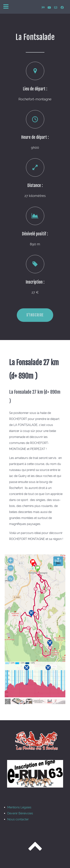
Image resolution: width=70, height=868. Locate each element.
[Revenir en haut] (35, 850)
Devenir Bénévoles (20, 813)
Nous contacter (18, 819)
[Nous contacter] (56, 8)
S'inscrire (35, 315)
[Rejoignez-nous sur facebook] (62, 8)
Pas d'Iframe (35, 629)
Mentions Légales (19, 807)
